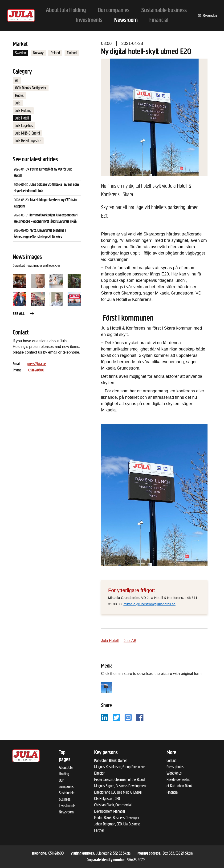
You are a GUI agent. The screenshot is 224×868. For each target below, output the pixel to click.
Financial (172, 792)
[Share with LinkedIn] (105, 717)
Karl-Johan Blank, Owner (110, 760)
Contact (171, 760)
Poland (55, 53)
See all (24, 314)
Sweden (20, 53)
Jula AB (130, 641)
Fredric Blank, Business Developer (117, 818)
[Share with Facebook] (140, 717)
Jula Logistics (24, 126)
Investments (67, 806)
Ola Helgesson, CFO (107, 799)
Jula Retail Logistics (28, 141)
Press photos (175, 767)
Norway (38, 53)
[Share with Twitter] (116, 717)
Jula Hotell (22, 118)
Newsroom (66, 812)
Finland (72, 53)
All (17, 80)
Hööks (19, 96)
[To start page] (21, 16)
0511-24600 (36, 370)
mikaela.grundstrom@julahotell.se (149, 604)
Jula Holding (23, 111)
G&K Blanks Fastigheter (31, 88)
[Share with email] (128, 717)
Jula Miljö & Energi (27, 133)
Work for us (174, 773)
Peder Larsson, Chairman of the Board (119, 780)
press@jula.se (37, 364)
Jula (18, 103)
